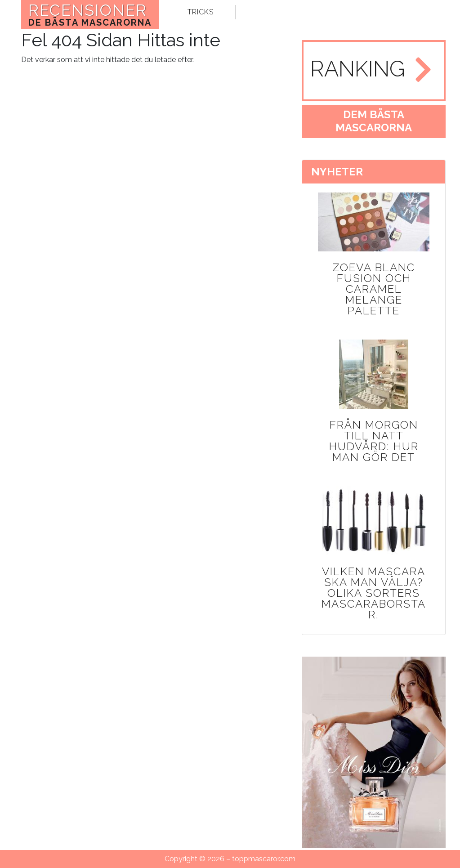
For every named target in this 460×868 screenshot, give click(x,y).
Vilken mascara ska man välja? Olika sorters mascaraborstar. (374, 593)
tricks (201, 12)
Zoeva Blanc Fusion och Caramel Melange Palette (374, 289)
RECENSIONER (90, 14)
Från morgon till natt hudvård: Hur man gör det (374, 441)
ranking (358, 69)
